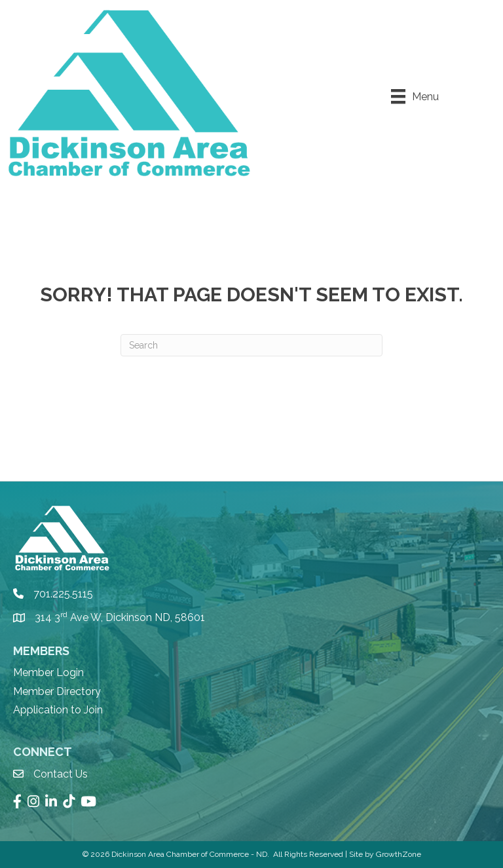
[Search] (251, 345)
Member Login (48, 672)
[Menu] (415, 96)
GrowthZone (399, 854)
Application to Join (58, 710)
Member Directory (57, 691)
